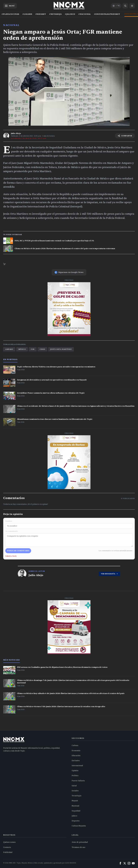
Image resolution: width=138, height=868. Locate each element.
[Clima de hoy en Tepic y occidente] (116, 6)
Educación (76, 756)
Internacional (77, 766)
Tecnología (76, 796)
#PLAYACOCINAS (10, 14)
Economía (76, 751)
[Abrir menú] (10, 6)
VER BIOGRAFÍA (109, 574)
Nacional (11, 25)
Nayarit (75, 801)
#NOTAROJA (55, 14)
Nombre (69, 524)
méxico (22, 349)
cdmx (42, 349)
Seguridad (76, 811)
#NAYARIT (41, 14)
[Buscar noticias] (125, 6)
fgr (33, 349)
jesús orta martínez (61, 349)
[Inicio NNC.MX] (69, 6)
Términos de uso (79, 847)
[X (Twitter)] (125, 863)
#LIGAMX (27, 14)
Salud (74, 786)
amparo (9, 349)
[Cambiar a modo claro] (132, 6)
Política (75, 776)
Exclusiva (76, 761)
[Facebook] (120, 863)
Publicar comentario (18, 551)
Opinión (75, 771)
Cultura (75, 745)
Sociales (75, 791)
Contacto (7, 847)
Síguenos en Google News (69, 272)
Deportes (76, 821)
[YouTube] (133, 863)
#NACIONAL (85, 14)
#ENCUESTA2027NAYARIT (107, 14)
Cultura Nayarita (79, 826)
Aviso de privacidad (80, 842)
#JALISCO (70, 14)
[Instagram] (129, 863)
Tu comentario (69, 538)
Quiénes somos (9, 842)
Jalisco (74, 816)
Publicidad (8, 852)
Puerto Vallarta (78, 781)
